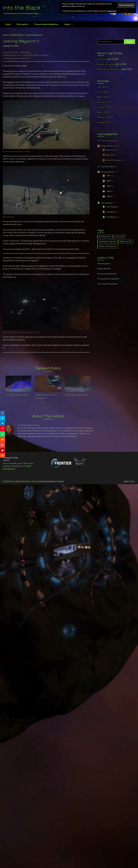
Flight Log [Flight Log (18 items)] (126, 242)
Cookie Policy (112, 11)
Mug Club (110, 155)
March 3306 (102, 97)
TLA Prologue (112, 207)
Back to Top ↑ (130, 481)
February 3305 (103, 117)
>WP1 (109, 176)
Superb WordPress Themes (52, 481)
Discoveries (102, 59)
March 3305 (102, 112)
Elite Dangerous (104, 264)
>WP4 (109, 191)
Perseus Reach (107, 172)
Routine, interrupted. (106, 64)
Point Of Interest (113, 160)
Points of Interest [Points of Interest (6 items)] (108, 246)
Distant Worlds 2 (17, 35)
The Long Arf (22, 24)
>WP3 (109, 186)
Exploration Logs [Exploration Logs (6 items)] (107, 242)
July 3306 (101, 87)
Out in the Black (108, 167)
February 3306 (103, 102)
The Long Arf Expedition (107, 284)
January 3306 (103, 107)
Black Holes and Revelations (109, 69)
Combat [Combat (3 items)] (119, 237)
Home (8, 24)
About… (68, 24)
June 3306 (102, 92)
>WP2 (109, 181)
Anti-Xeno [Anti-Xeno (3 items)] (105, 237)
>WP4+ (109, 197)
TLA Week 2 (111, 217)
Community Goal (108, 141)
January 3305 (103, 122)
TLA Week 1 (111, 212)
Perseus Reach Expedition (46, 24)
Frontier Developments (107, 274)
